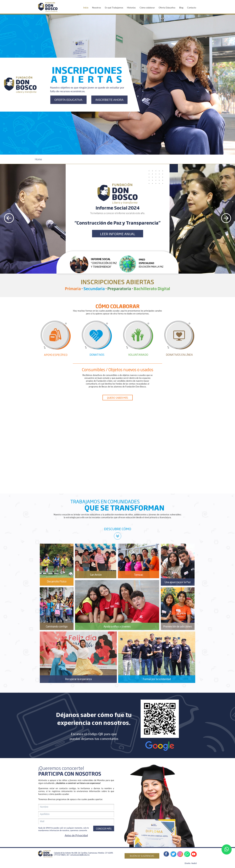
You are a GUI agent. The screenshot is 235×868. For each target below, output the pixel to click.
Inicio (86, 8)
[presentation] (9, 219)
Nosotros (97, 8)
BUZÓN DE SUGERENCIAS (142, 856)
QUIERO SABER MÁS (118, 398)
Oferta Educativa (167, 8)
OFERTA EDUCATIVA (68, 100)
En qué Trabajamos (114, 8)
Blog (181, 8)
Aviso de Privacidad (76, 835)
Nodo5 (194, 863)
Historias (131, 8)
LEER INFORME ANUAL (118, 234)
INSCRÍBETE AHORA (109, 100)
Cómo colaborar (147, 8)
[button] (93, 264)
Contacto (192, 8)
